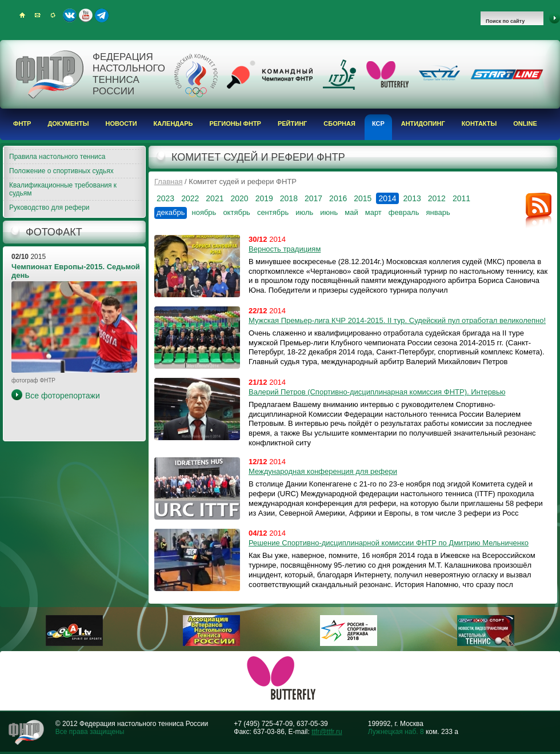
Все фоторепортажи (63, 396)
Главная (168, 181)
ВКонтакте (70, 15)
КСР (378, 123)
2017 (313, 198)
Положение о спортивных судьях (61, 171)
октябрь (237, 212)
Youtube (86, 15)
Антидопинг (423, 123)
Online (525, 123)
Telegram (102, 15)
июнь (329, 212)
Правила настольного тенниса (57, 157)
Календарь (173, 123)
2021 (215, 198)
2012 (437, 198)
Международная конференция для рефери (323, 471)
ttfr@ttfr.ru (327, 732)
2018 (289, 198)
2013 (412, 198)
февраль (404, 212)
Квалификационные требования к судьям (63, 189)
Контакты (479, 123)
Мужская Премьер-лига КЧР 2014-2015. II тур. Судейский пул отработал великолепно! (397, 320)
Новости (121, 123)
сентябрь (273, 212)
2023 (165, 198)
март (373, 212)
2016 (338, 198)
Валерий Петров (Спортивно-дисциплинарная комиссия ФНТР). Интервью (377, 392)
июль (304, 212)
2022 (190, 198)
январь (438, 212)
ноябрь (204, 212)
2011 (461, 198)
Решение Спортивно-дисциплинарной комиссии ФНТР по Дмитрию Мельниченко (389, 543)
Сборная (339, 123)
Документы (68, 123)
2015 (363, 198)
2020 (239, 198)
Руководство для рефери (49, 208)
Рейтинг (292, 123)
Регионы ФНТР (235, 123)
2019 (264, 198)
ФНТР (22, 123)
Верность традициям (285, 249)
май (351, 212)
